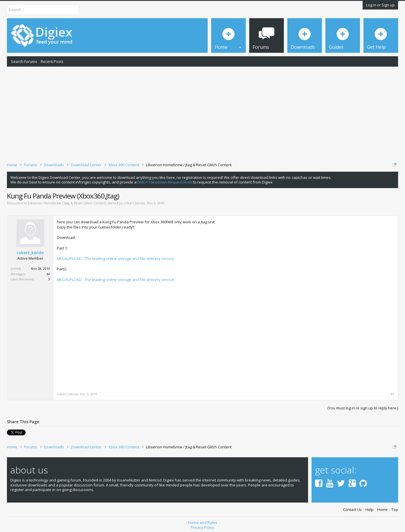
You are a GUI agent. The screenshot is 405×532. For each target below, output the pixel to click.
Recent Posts (52, 61)
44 (48, 274)
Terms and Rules (202, 522)
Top (395, 510)
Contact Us (352, 510)
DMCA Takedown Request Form (165, 182)
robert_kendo (134, 203)
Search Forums (24, 61)
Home (382, 510)
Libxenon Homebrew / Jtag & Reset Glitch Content (67, 203)
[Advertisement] (202, 113)
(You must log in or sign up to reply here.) (363, 408)
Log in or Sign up (380, 5)
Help (370, 510)
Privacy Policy (202, 527)
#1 (392, 394)
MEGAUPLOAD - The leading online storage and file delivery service (115, 258)
